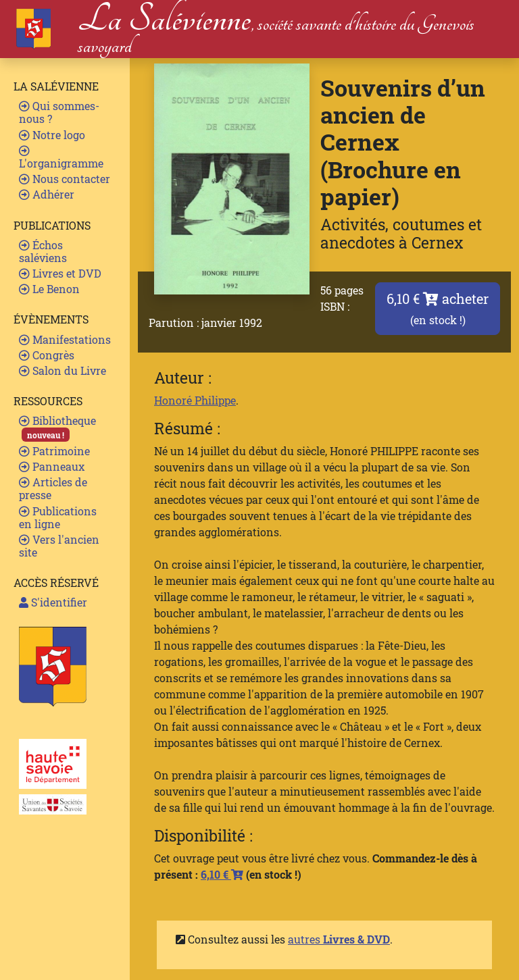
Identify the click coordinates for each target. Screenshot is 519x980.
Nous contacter (65, 179)
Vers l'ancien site (59, 546)
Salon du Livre (63, 370)
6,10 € (222, 874)
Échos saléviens (43, 251)
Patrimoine (54, 451)
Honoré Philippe (195, 400)
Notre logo (52, 135)
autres (339, 939)
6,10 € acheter (438, 308)
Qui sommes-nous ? (59, 112)
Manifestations (65, 339)
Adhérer (47, 194)
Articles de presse (53, 488)
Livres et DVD (60, 273)
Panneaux (52, 466)
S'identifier (53, 602)
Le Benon (49, 289)
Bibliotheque (57, 427)
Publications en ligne (58, 517)
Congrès (47, 355)
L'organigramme (61, 158)
